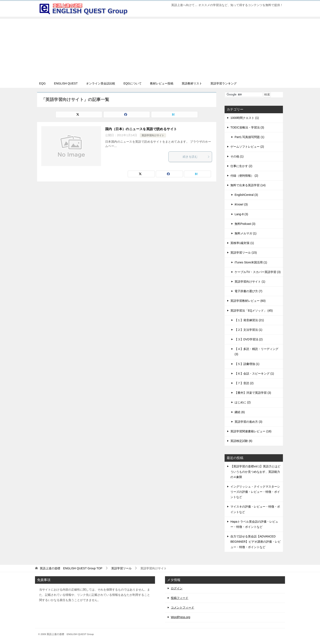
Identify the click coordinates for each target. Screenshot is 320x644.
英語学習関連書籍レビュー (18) (251, 431)
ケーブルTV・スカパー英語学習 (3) (258, 272)
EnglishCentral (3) (246, 195)
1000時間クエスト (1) (245, 118)
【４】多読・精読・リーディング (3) (256, 352)
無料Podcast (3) (245, 224)
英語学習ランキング (224, 83)
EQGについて (133, 83)
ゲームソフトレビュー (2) (247, 147)
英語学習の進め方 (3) (248, 422)
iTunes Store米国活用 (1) (251, 262)
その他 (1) (237, 156)
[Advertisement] (160, 48)
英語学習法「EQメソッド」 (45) (252, 311)
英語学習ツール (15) (244, 253)
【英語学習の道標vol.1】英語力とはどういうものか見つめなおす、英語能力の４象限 (255, 472)
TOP (71, 568)
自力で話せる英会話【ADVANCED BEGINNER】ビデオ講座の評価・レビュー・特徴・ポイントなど (256, 542)
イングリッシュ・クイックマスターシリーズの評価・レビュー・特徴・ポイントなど (255, 492)
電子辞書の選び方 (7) (248, 291)
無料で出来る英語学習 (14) (248, 185)
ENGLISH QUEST (66, 83)
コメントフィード (182, 608)
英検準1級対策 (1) (242, 243)
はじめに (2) (243, 402)
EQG (42, 83)
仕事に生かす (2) (241, 166)
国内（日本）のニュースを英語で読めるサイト (141, 129)
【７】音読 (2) (244, 383)
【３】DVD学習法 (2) (249, 339)
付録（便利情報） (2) (244, 176)
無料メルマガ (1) (246, 233)
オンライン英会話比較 (101, 83)
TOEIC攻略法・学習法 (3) (247, 127)
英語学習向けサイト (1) (250, 282)
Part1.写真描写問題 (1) (249, 137)
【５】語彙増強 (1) (247, 364)
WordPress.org (181, 617)
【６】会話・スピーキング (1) (254, 374)
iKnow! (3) (241, 204)
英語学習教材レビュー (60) (248, 301)
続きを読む (196, 157)
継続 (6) (240, 412)
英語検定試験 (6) (241, 441)
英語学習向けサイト (153, 135)
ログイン (177, 588)
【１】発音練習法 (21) (249, 320)
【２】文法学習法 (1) (248, 330)
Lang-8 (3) (241, 214)
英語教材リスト (192, 83)
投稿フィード (180, 598)
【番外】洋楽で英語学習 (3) (253, 393)
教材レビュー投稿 (162, 83)
